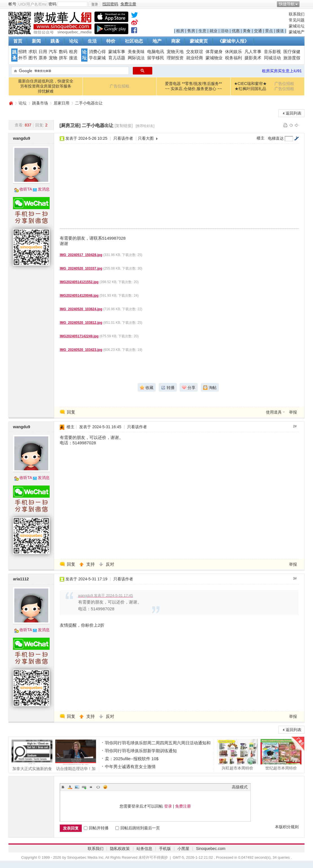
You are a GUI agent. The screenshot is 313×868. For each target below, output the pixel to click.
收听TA (26, 189)
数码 (63, 52)
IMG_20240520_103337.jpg (81, 268)
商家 (176, 41)
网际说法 (136, 58)
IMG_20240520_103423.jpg (81, 350)
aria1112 (21, 579)
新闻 (36, 41)
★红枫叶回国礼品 (250, 89)
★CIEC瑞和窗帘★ (250, 84)
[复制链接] (124, 126)
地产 (157, 41)
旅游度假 (292, 58)
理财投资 (175, 58)
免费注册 (183, 806)
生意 (202, 31)
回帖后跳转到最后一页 (138, 828)
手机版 (165, 849)
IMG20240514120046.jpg (79, 296)
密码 (52, 4)
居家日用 (61, 103)
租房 (180, 31)
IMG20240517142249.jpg (79, 336)
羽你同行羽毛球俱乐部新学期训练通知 (141, 751)
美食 (247, 31)
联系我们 (297, 14)
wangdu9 (22, 138)
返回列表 (294, 113)
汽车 (53, 52)
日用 (43, 52)
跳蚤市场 (40, 103)
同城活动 (272, 58)
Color (70, 787)
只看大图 (146, 138)
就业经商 (195, 58)
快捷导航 (287, 4)
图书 (33, 58)
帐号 (12, 4)
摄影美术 (253, 58)
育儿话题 (117, 58)
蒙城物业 (214, 58)
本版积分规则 (287, 827)
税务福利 (233, 58)
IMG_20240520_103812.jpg (81, 323)
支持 (91, 564)
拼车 (63, 58)
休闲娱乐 (233, 52)
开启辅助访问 (303, 4)
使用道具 (274, 412)
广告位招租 (120, 86)
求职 (33, 52)
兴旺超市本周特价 (237, 755)
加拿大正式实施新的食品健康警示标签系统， (32, 755)
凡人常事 (253, 52)
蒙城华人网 (11, 103)
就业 (213, 31)
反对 (110, 564)
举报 (293, 412)
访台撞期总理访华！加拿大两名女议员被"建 (76, 755)
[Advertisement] (124, 186)
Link (84, 787)
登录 (168, 806)
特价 (111, 41)
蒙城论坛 (297, 26)
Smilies (105, 787)
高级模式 (240, 787)
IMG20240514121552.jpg (79, 282)
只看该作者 (123, 138)
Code (98, 787)
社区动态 (134, 41)
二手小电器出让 (89, 103)
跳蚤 (55, 41)
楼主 (261, 138)
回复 (71, 412)
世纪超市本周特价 (281, 755)
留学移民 (156, 58)
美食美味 (136, 52)
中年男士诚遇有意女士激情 (130, 767)
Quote (91, 787)
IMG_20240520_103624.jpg (81, 309)
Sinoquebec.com (211, 849)
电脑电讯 (156, 52)
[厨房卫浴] (70, 125)
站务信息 (144, 849)
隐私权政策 (120, 849)
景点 (269, 31)
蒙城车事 (117, 52)
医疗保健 (292, 52)
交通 (258, 31)
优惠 (236, 31)
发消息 (44, 189)
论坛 (74, 41)
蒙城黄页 (199, 41)
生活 (92, 41)
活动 (224, 31)
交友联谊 (195, 52)
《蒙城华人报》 (233, 41)
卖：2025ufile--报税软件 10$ (132, 759)
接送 (280, 31)
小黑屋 (183, 849)
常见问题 (297, 20)
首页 (18, 41)
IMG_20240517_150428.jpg (81, 255)
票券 (43, 58)
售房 (191, 31)
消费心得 (97, 52)
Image (77, 787)
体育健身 (214, 52)
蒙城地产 (297, 32)
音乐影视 (272, 52)
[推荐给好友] (145, 126)
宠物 (53, 58)
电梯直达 (276, 138)
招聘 (23, 52)
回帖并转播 (96, 828)
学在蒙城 (97, 58)
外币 (23, 58)
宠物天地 (175, 52)
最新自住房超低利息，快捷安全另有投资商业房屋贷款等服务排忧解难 (46, 86)
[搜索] (70, 71)
